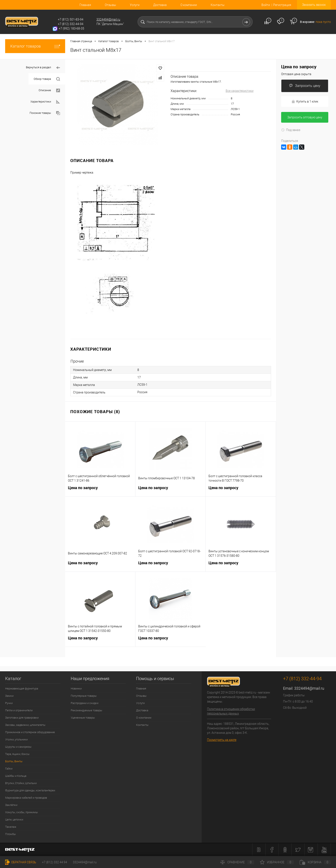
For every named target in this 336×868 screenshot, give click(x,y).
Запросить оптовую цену (305, 117)
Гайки (9, 769)
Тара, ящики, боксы (17, 754)
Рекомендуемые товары (86, 710)
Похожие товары (45, 113)
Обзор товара (47, 79)
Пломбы (10, 834)
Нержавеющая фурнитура (22, 689)
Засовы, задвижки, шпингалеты (25, 725)
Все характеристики (240, 91)
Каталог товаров (35, 46)
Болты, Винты (14, 761)
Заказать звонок (314, 5)
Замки (9, 696)
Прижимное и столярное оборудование (30, 732)
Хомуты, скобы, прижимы (22, 812)
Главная (85, 5)
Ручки (9, 703)
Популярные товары (84, 696)
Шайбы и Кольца (16, 776)
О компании (189, 5)
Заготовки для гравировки (22, 718)
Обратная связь (21, 862)
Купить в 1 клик (305, 102)
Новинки (76, 689)
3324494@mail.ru (108, 19)
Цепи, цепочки (14, 820)
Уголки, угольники (16, 739)
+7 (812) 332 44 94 (55, 862)
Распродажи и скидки (85, 703)
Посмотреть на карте (222, 740)
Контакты (218, 5)
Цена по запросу (100, 490)
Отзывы (110, 5)
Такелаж (11, 827)
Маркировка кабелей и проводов (26, 798)
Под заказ (291, 130)
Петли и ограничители (19, 710)
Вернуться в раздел (43, 68)
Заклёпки (11, 805)
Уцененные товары (83, 718)
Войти (266, 5)
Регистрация (282, 5)
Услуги (135, 5)
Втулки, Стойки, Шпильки (21, 783)
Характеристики (45, 102)
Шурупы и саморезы (18, 747)
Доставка (160, 5)
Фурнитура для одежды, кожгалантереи (30, 790)
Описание (49, 90)
